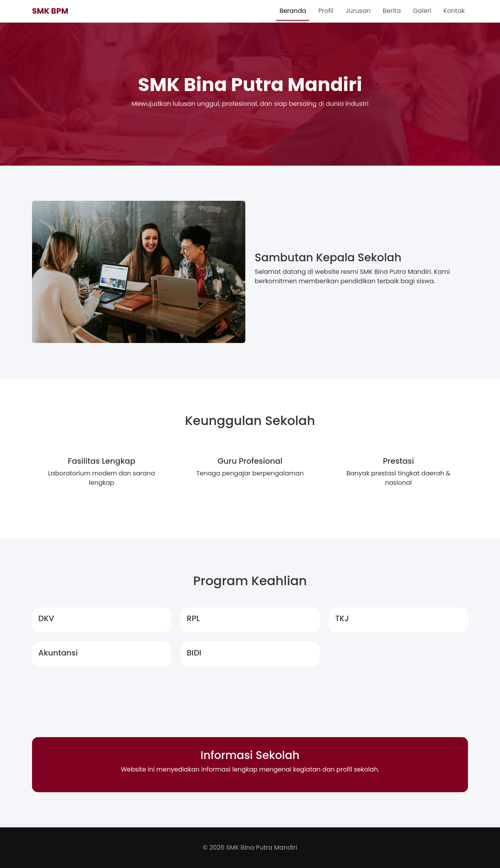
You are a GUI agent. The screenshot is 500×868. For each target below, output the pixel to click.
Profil (326, 11)
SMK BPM (50, 11)
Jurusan (358, 11)
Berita (392, 11)
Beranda (293, 11)
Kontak (454, 11)
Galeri (422, 11)
